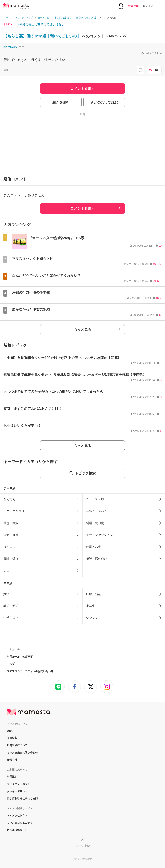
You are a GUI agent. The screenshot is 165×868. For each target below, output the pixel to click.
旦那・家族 (11, 523)
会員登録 (133, 6)
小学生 (90, 606)
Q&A (10, 731)
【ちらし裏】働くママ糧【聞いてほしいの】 (43, 36)
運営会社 (12, 760)
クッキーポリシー (17, 791)
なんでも (9, 499)
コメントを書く (82, 208)
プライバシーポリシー (20, 784)
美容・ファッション (99, 535)
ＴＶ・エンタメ (14, 511)
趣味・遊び (11, 559)
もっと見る (82, 329)
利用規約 (12, 777)
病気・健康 (11, 535)
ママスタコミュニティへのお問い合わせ (30, 671)
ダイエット (11, 547)
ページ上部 (82, 846)
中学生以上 (11, 618)
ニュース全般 (95, 499)
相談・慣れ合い (96, 559)
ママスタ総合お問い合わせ (22, 753)
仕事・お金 (93, 547)
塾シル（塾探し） (17, 830)
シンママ (92, 618)
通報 (6, 70)
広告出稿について (17, 745)
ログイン (148, 6)
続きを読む (61, 102)
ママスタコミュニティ (20, 823)
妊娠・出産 (93, 594)
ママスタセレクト (17, 815)
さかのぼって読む (104, 102)
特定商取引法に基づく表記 (22, 799)
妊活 (6, 594)
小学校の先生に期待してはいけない (40, 25)
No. (10, 47)
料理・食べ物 (95, 523)
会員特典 (12, 738)
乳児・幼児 (11, 606)
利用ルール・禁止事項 (20, 657)
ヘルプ (11, 664)
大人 (6, 571)
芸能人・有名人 (96, 511)
